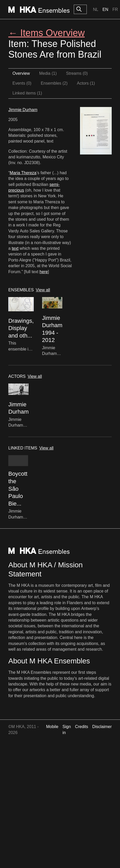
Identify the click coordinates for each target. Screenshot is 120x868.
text (15, 248)
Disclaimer (102, 727)
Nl (96, 9)
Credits (82, 727)
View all (43, 290)
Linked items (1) (27, 93)
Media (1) (48, 73)
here (44, 272)
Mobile (52, 727)
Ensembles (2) (54, 83)
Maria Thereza (23, 173)
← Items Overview (46, 33)
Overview (21, 73)
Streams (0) (77, 73)
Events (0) (22, 83)
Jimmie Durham (23, 110)
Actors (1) (86, 83)
